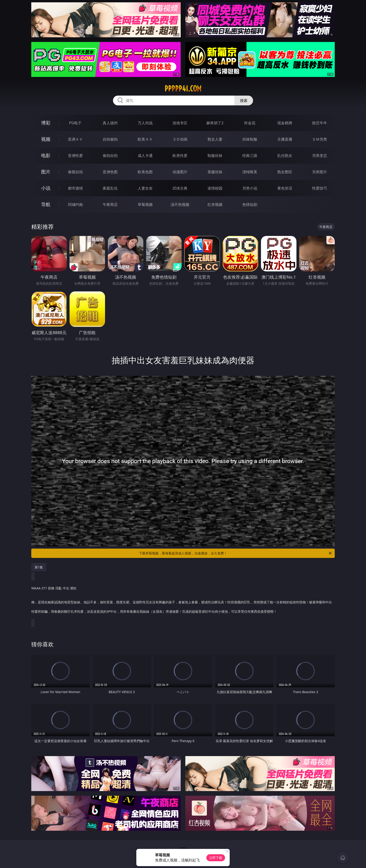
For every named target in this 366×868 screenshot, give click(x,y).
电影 (46, 155)
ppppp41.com (183, 89)
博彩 (46, 123)
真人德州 (110, 123)
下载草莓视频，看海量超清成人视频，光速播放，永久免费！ (236, 553)
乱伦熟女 (285, 156)
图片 (46, 172)
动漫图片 (180, 172)
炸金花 (250, 123)
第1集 (39, 567)
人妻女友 (145, 188)
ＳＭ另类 (320, 139)
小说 (46, 188)
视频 (46, 139)
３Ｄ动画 (180, 139)
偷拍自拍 (110, 156)
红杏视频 (215, 204)
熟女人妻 (215, 139)
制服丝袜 (215, 156)
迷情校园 (215, 188)
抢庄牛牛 (320, 123)
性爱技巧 (320, 188)
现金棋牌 (285, 123)
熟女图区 (285, 172)
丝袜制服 (250, 139)
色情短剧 (250, 204)
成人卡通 (145, 156)
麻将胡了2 (215, 123)
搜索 (244, 100)
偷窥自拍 (75, 172)
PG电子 (75, 123)
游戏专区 (180, 123)
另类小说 (250, 188)
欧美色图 (145, 172)
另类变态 (320, 156)
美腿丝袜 (215, 172)
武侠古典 (180, 188)
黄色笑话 (285, 188)
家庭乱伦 (110, 188)
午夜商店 (110, 204)
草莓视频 (145, 204)
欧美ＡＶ (145, 139)
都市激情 (75, 188)
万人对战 (145, 123)
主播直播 (285, 139)
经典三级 (250, 156)
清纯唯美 (250, 172)
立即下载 (216, 858)
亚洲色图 (110, 172)
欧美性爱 (180, 156)
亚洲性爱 (75, 156)
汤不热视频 (180, 204)
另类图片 (320, 172)
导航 (46, 204)
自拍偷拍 (110, 139)
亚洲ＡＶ (75, 139)
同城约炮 (75, 204)
